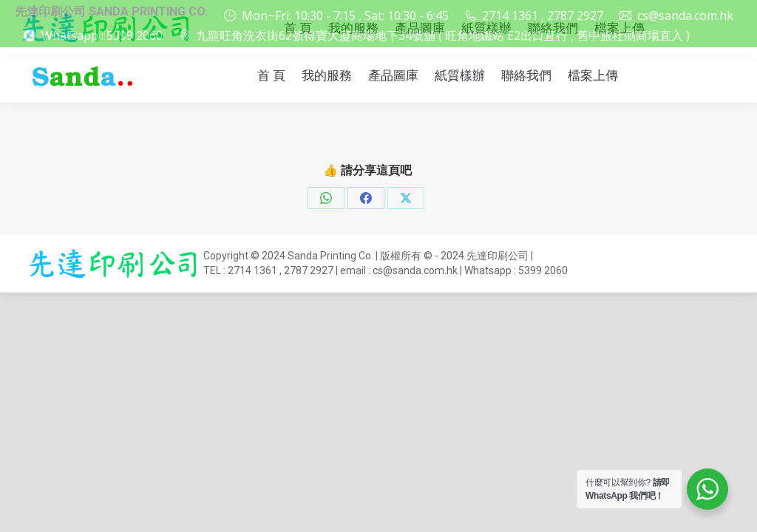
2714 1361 (252, 270)
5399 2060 (543, 270)
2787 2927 (309, 270)
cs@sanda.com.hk (676, 16)
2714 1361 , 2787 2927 (534, 16)
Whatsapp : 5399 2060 (102, 35)
